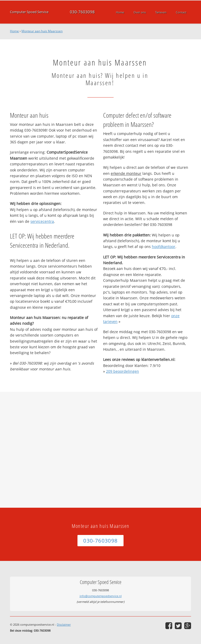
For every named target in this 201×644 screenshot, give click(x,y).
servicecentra (42, 221)
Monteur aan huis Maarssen (42, 31)
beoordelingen (122, 371)
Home (14, 31)
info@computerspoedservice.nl (101, 596)
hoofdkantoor (164, 247)
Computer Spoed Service (29, 12)
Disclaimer (64, 624)
